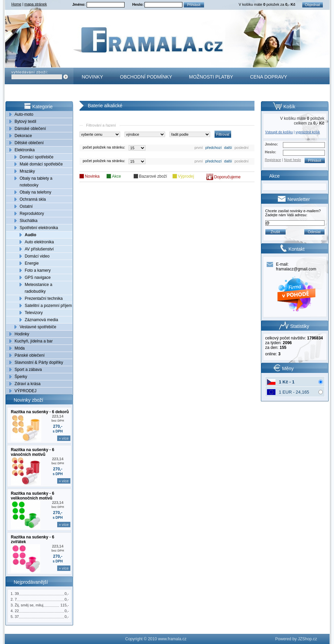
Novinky (93, 77)
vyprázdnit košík (308, 132)
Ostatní (26, 206)
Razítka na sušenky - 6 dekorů (40, 412)
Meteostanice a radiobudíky (38, 288)
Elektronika (25, 150)
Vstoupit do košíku (279, 132)
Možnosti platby (211, 77)
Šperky (21, 377)
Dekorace (23, 136)
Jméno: (80, 4)
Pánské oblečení (30, 355)
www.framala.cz (172, 639)
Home (16, 4)
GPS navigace (38, 277)
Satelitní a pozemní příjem (48, 306)
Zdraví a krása (28, 384)
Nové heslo (292, 160)
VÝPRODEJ (26, 391)
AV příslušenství (39, 249)
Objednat (313, 5)
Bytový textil (25, 121)
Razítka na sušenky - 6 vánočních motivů (32, 452)
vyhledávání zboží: (30, 72)
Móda (20, 348)
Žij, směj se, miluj (29, 605)
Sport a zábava (28, 370)
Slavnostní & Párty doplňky (39, 362)
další (228, 148)
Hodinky (22, 334)
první (199, 148)
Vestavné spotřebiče (38, 327)
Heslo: (139, 4)
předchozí (214, 148)
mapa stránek (36, 4)
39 (17, 594)
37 (17, 617)
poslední (242, 148)
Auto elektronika (39, 242)
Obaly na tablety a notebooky (36, 182)
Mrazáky (27, 171)
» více (64, 438)
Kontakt (93, 93)
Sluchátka (29, 221)
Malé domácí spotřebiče (41, 164)
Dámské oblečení (30, 129)
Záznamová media (41, 320)
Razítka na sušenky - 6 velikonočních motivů (32, 496)
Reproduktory (32, 214)
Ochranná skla (33, 199)
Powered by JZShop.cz (296, 639)
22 (17, 611)
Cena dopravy (269, 77)
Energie (32, 263)
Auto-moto (24, 114)
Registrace (273, 160)
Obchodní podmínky (146, 77)
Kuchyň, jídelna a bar (34, 341)
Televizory (34, 313)
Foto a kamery (38, 270)
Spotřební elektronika (39, 228)
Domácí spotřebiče (37, 157)
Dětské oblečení (29, 143)
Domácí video (37, 256)
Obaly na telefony (35, 192)
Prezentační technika (44, 298)
